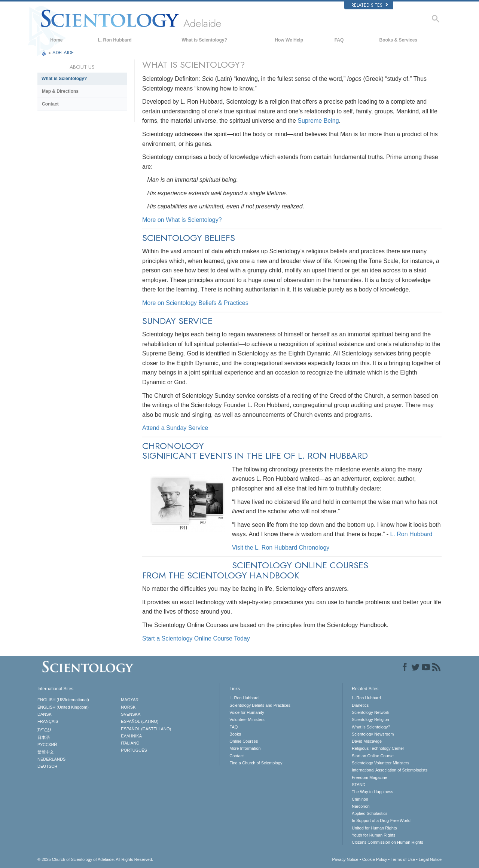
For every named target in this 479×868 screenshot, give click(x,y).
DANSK (45, 714)
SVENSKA (131, 714)
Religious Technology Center (378, 748)
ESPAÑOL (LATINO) (140, 721)
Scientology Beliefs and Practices (260, 705)
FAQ (339, 40)
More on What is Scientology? (182, 220)
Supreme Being (318, 121)
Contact (50, 104)
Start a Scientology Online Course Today (196, 638)
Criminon (360, 799)
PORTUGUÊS (134, 750)
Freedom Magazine (370, 777)
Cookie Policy (375, 859)
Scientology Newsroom (373, 734)
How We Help (289, 40)
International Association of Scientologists (390, 770)
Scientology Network (370, 712)
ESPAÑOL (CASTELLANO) (146, 729)
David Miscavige (367, 741)
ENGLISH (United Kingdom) (63, 707)
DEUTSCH (47, 766)
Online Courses (244, 741)
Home (56, 40)
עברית (44, 730)
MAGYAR (130, 700)
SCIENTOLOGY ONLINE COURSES (300, 565)
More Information (245, 748)
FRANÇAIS (48, 721)
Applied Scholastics (370, 813)
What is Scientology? (204, 40)
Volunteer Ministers (247, 719)
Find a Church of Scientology (256, 763)
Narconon (361, 806)
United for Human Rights (374, 828)
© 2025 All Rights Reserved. (95, 859)
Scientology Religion (370, 719)
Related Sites (370, 5)
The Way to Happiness (373, 792)
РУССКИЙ (47, 745)
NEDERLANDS (51, 759)
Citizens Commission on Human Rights (388, 842)
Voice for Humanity (247, 712)
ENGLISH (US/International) (63, 700)
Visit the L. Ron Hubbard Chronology (281, 548)
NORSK (128, 707)
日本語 (44, 737)
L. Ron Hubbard (115, 40)
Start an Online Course (373, 756)
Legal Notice (430, 859)
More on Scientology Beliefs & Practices (195, 303)
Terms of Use (403, 859)
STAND (359, 785)
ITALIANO (130, 743)
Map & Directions (60, 91)
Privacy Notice (345, 859)
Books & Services (398, 40)
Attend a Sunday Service (175, 428)
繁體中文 (46, 752)
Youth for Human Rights (373, 835)
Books (235, 734)
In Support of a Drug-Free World (381, 820)
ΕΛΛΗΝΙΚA (131, 736)
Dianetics (360, 705)
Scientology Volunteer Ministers (380, 763)
